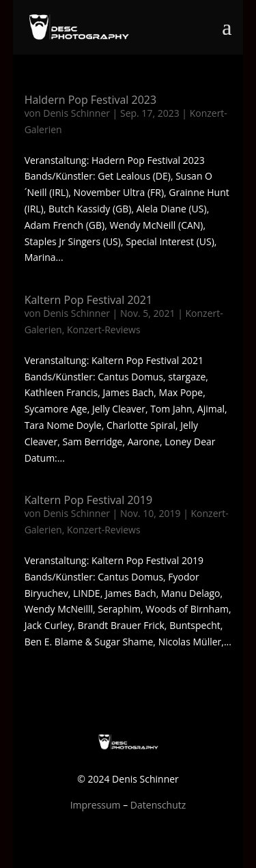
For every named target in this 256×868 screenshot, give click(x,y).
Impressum (96, 805)
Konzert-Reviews (104, 330)
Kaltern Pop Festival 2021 (88, 300)
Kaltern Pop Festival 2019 (88, 500)
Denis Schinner (76, 113)
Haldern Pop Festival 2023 (90, 100)
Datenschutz (158, 805)
